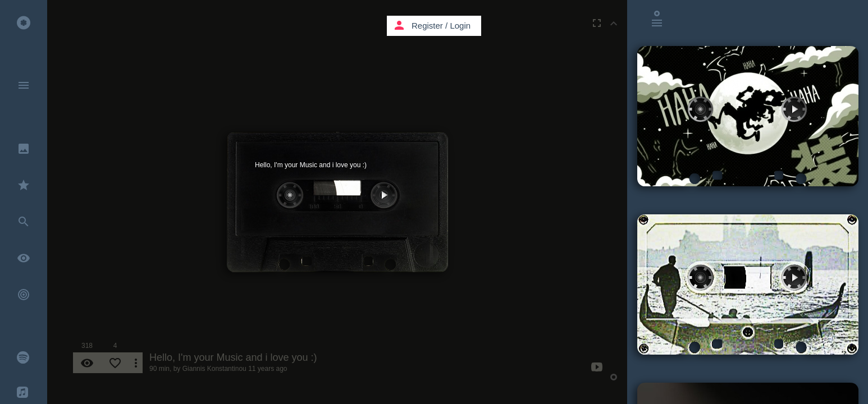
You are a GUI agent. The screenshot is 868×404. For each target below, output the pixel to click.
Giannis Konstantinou (214, 369)
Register (427, 26)
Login (460, 26)
